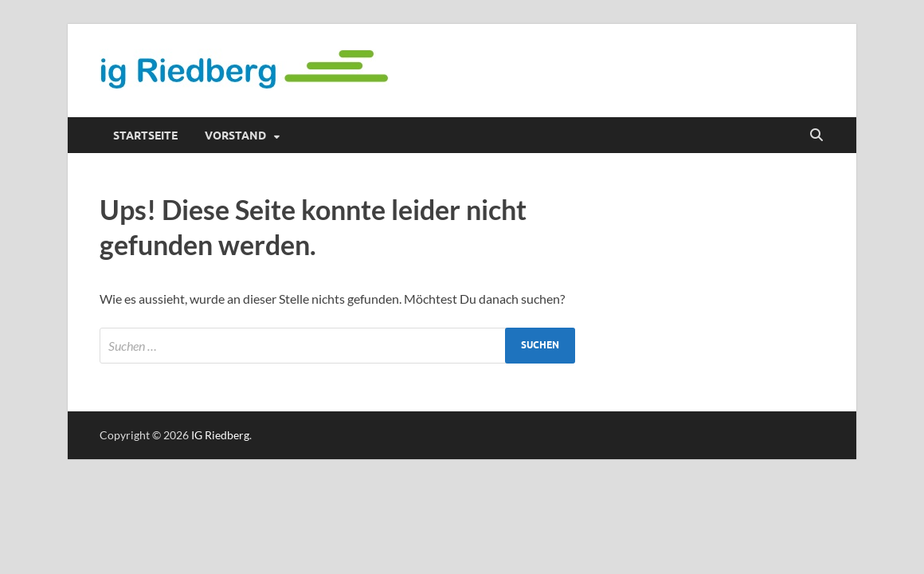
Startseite (145, 136)
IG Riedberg (220, 435)
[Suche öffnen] (816, 136)
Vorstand (235, 136)
